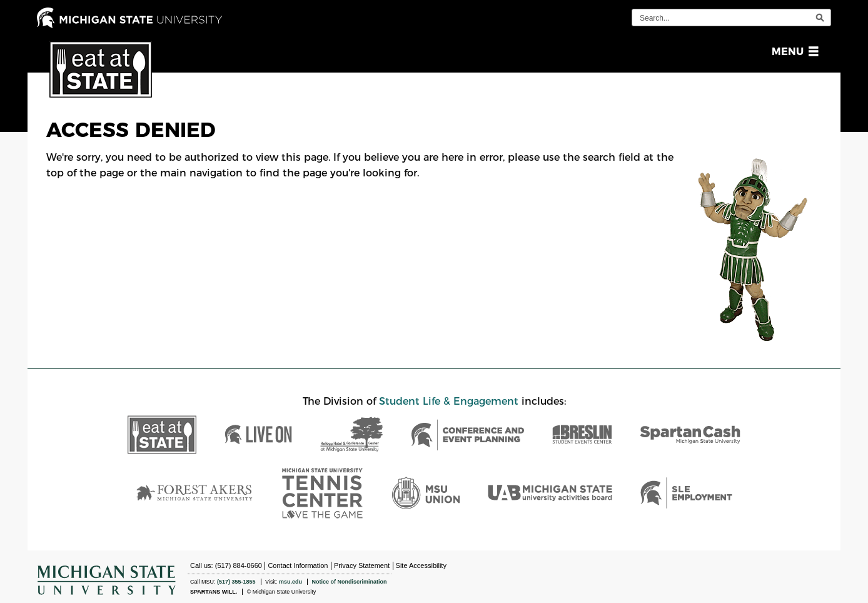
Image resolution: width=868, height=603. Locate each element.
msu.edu (290, 582)
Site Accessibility (421, 565)
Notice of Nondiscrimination (349, 582)
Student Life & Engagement (449, 401)
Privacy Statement (362, 565)
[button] (793, 52)
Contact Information (298, 565)
